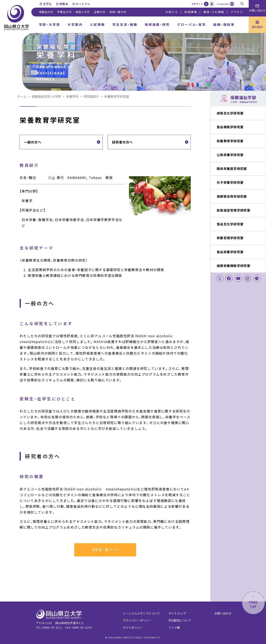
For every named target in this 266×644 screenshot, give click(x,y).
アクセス (237, 12)
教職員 (64, 4)
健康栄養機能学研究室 (234, 266)
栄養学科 (72, 96)
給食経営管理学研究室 (234, 210)
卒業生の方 (64, 12)
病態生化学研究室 (230, 113)
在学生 (48, 4)
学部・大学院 (50, 24)
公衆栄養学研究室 (230, 155)
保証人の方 (83, 12)
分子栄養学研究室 (230, 182)
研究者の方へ (122, 142)
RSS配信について (180, 620)
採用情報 (191, 12)
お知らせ (172, 12)
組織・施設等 (224, 24)
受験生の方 (46, 12)
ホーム (22, 96)
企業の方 (99, 12)
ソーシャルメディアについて (141, 613)
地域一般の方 (118, 12)
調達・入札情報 (214, 12)
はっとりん (83, 4)
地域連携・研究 (157, 24)
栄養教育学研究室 (230, 141)
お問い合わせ (223, 613)
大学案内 (75, 24)
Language (223, 4)
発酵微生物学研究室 (232, 196)
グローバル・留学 (192, 24)
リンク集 (174, 628)
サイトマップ (177, 613)
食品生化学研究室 (230, 224)
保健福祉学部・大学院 (46, 96)
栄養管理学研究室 (230, 238)
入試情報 (98, 24)
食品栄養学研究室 (230, 252)
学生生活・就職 (125, 24)
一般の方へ (33, 142)
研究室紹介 (91, 96)
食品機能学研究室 (230, 127)
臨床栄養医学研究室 (232, 169)
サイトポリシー (133, 628)
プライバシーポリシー (137, 620)
